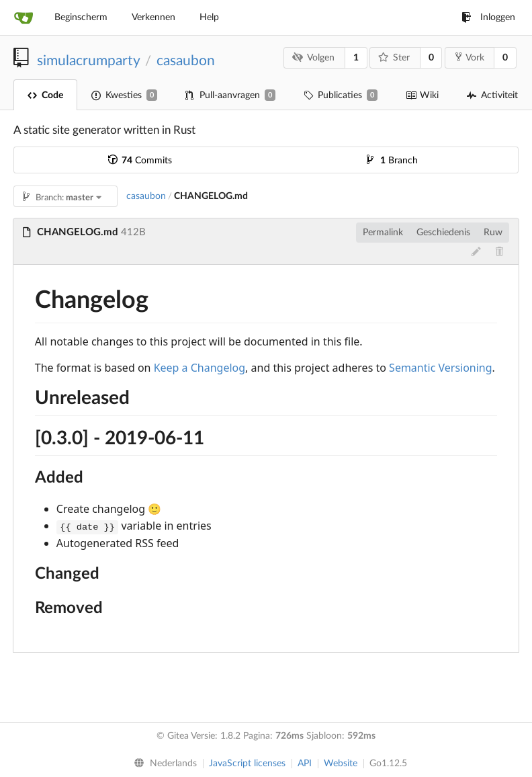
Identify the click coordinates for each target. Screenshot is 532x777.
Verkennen (153, 17)
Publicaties (341, 95)
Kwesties (124, 95)
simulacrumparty (88, 61)
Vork (470, 57)
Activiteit (492, 95)
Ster (394, 57)
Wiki (422, 95)
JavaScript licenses (247, 764)
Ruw (493, 233)
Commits (140, 161)
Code (45, 95)
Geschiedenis (443, 233)
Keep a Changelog (199, 368)
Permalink (383, 233)
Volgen (314, 57)
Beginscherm (81, 17)
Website (341, 764)
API (305, 764)
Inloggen (488, 17)
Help (209, 17)
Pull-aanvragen (230, 95)
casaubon (186, 61)
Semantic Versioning (441, 368)
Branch (392, 161)
